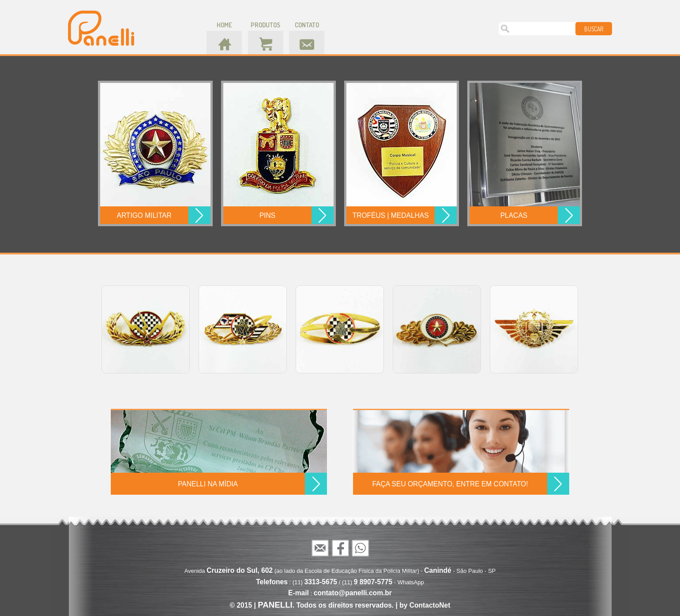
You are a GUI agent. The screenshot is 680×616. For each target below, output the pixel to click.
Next (587, 329)
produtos (265, 25)
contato (307, 25)
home (224, 25)
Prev (93, 329)
